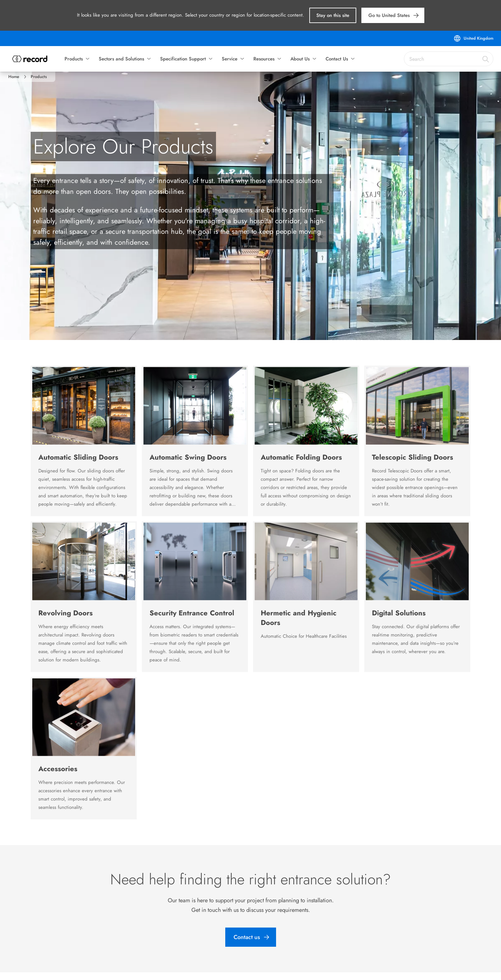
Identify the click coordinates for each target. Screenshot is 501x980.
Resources (264, 59)
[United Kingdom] (473, 38)
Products (74, 59)
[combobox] (449, 59)
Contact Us (337, 59)
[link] (393, 15)
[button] (333, 15)
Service (230, 59)
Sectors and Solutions (121, 59)
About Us (300, 59)
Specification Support (183, 59)
